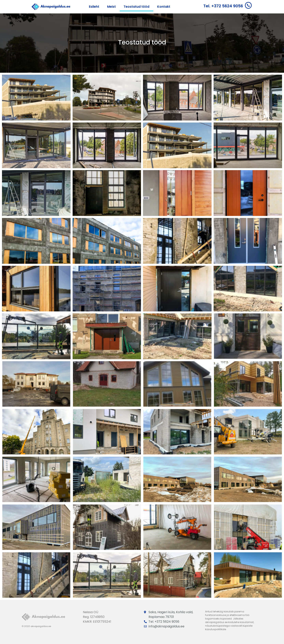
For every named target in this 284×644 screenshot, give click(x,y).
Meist (111, 7)
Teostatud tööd (136, 7)
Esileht (94, 7)
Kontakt (164, 7)
